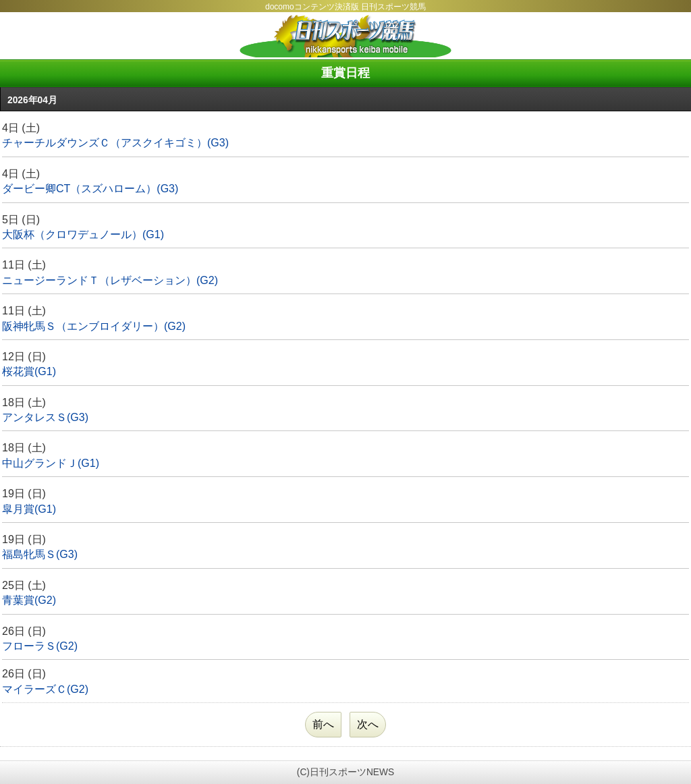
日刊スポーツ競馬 (345, 36)
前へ (323, 724)
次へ (368, 724)
